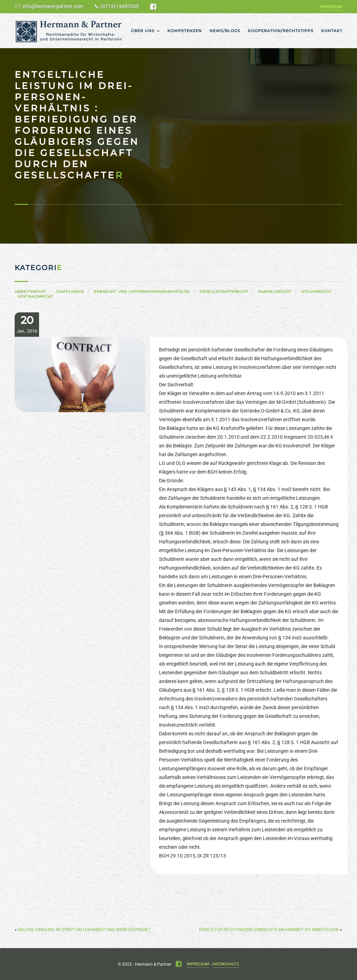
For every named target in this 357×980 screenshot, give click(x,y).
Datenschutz (226, 964)
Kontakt (332, 31)
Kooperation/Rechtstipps (281, 31)
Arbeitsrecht (31, 292)
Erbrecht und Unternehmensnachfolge (142, 292)
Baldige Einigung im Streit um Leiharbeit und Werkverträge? (84, 930)
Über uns (143, 31)
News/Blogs (225, 31)
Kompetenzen (185, 31)
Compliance (70, 292)
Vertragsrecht (35, 296)
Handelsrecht (275, 292)
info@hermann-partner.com (53, 6)
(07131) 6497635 (120, 6)
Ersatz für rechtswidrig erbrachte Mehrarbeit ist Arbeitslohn (269, 930)
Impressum (331, 7)
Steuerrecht (317, 292)
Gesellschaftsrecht (224, 292)
